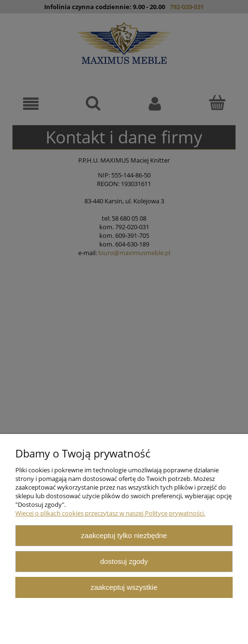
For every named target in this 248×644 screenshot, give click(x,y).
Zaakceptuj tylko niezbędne (124, 535)
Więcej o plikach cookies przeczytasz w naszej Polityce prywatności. (110, 513)
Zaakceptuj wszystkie (124, 587)
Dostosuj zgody (124, 561)
